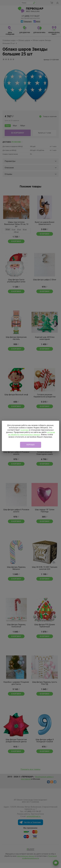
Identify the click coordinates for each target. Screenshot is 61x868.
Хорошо (31, 445)
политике (24, 430)
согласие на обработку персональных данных (31, 433)
